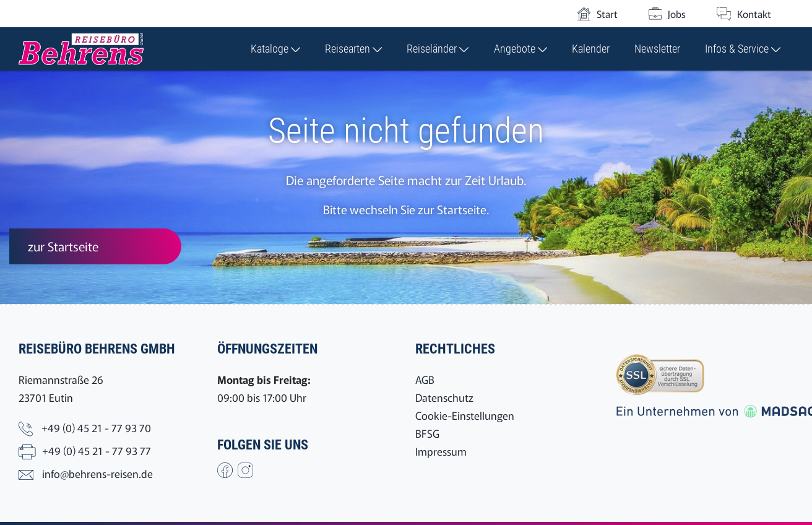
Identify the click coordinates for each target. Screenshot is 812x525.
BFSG (427, 433)
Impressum (441, 451)
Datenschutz (444, 397)
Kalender (591, 49)
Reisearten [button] (353, 49)
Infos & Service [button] (743, 49)
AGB (425, 379)
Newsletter (657, 49)
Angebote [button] (520, 49)
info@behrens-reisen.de (97, 473)
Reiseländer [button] (438, 49)
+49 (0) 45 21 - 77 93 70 (96, 427)
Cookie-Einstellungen (465, 415)
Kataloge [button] (275, 49)
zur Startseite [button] (63, 246)
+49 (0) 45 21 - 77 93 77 (97, 450)
